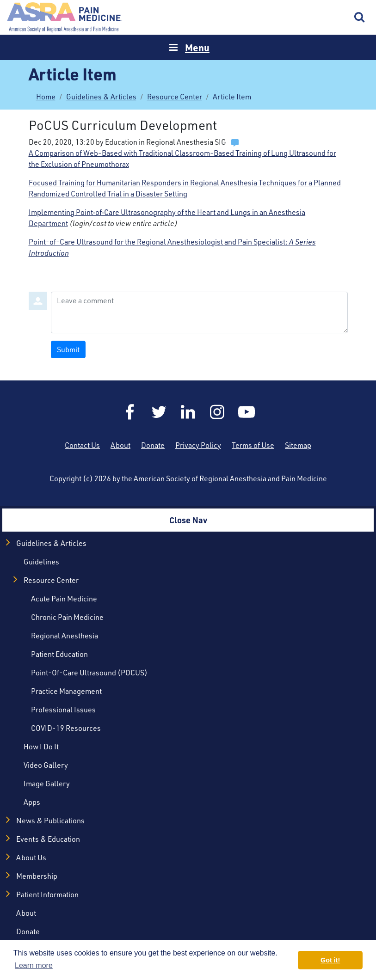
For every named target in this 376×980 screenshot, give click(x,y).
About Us (31, 857)
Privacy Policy (198, 445)
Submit (68, 349)
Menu (197, 47)
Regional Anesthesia (65, 635)
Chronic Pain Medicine (67, 617)
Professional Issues (63, 709)
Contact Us (82, 445)
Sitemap (298, 445)
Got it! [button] (330, 960)
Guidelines (41, 561)
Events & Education (48, 839)
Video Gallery (46, 765)
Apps (32, 802)
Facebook (130, 412)
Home (65, 17)
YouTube (247, 412)
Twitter (159, 412)
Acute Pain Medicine (64, 598)
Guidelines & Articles (101, 96)
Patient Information (47, 894)
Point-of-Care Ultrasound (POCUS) (89, 672)
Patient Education (59, 654)
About (120, 445)
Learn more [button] (34, 965)
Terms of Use (253, 445)
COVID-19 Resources (66, 728)
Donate (153, 445)
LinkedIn (188, 412)
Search (360, 18)
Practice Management (66, 691)
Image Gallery (47, 783)
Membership (37, 876)
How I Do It (41, 746)
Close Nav (188, 520)
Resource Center (175, 96)
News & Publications (50, 820)
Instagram (217, 412)
